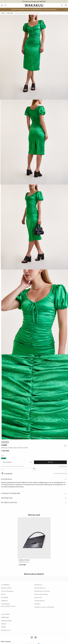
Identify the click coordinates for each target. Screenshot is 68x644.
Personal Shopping (7, 591)
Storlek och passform (34, 493)
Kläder (3, 13)
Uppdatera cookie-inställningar (44, 607)
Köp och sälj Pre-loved (8, 606)
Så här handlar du (40, 588)
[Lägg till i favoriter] (65, 446)
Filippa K (4, 624)
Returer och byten (34, 503)
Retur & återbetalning (41, 594)
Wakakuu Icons (6, 630)
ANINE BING (5, 617)
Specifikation (34, 498)
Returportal (38, 598)
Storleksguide (63, 466)
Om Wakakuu (5, 585)
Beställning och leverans (42, 591)
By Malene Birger (7, 621)
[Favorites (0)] (62, 5)
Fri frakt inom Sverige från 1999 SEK (34, 2)
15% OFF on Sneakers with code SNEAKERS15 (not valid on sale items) (34, 10)
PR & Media (5, 598)
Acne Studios (5, 614)
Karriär (3, 594)
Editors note (34, 479)
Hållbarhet (4, 601)
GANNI (4, 445)
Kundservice (38, 585)
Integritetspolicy (40, 601)
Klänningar (10, 13)
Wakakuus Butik (6, 588)
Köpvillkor (37, 604)
